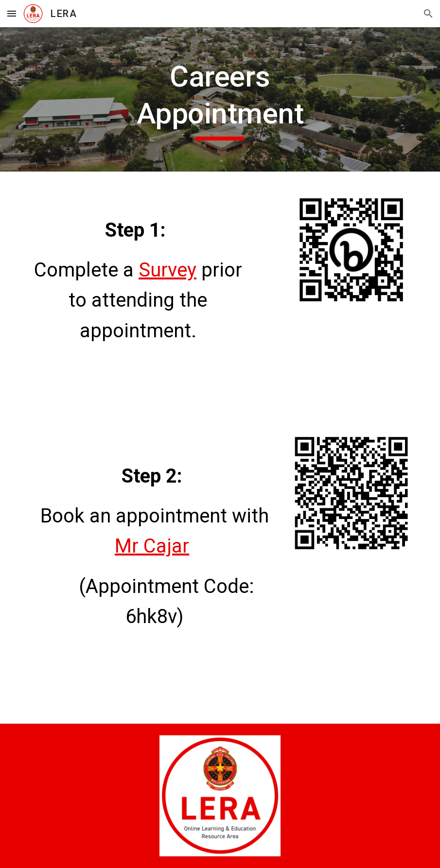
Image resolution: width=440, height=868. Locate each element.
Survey (167, 270)
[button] (12, 13)
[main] (220, 99)
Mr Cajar (152, 546)
